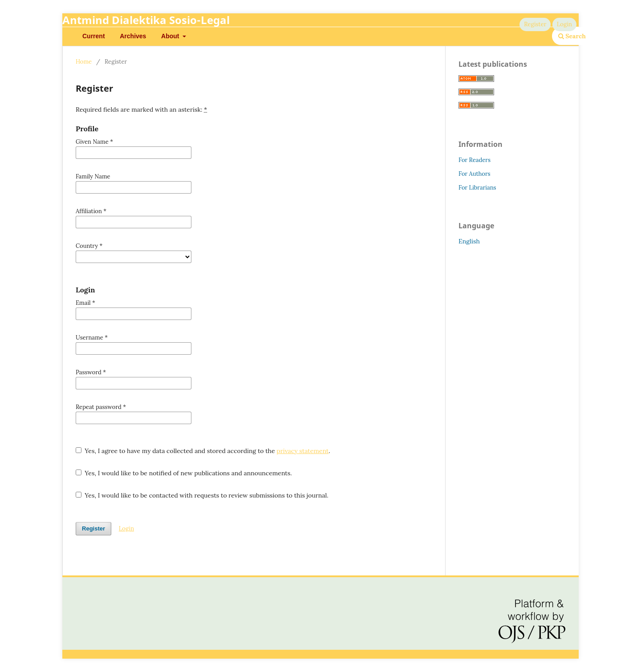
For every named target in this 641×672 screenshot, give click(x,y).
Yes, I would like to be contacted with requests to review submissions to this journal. (202, 495)
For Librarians (477, 188)
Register (535, 24)
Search (572, 36)
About (171, 36)
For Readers (475, 160)
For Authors (475, 174)
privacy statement (302, 451)
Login (564, 24)
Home (84, 62)
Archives (133, 36)
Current (94, 36)
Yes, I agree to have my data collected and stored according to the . (203, 451)
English (469, 241)
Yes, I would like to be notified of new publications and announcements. (184, 473)
